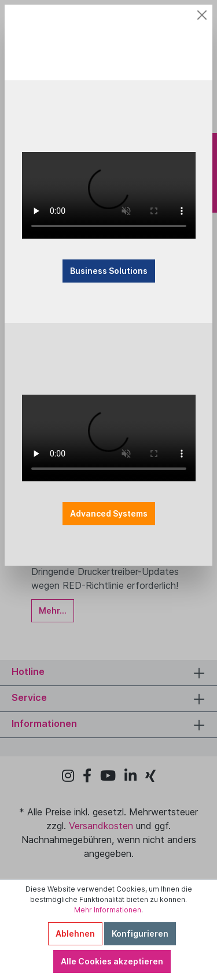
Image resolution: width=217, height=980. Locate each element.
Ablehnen (75, 933)
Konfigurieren (140, 933)
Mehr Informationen (108, 910)
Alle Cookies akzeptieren (112, 961)
